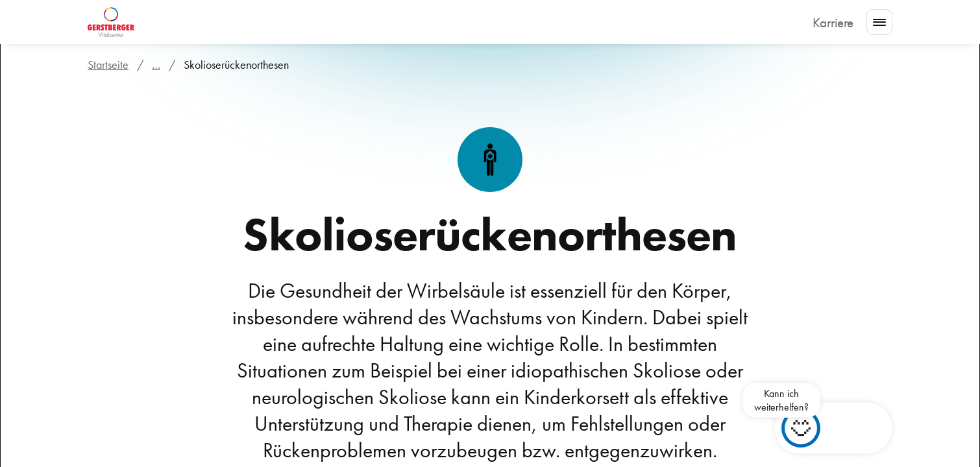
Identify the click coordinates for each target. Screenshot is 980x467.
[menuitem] (189, 22)
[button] (840, 428)
